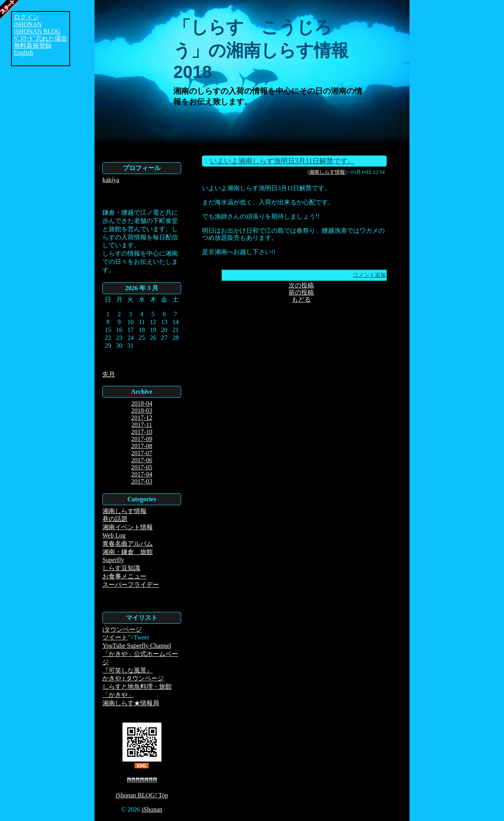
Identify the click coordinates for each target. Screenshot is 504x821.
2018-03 (142, 410)
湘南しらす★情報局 (131, 703)
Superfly (113, 560)
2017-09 (142, 439)
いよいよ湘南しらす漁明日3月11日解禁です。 (282, 161)
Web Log (114, 535)
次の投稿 (301, 285)
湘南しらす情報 (124, 511)
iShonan (152, 809)
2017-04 (142, 474)
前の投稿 (301, 292)
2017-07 (142, 453)
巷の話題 (115, 519)
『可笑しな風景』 (128, 670)
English (23, 53)
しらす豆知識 (121, 568)
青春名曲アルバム (128, 544)
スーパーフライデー (131, 585)
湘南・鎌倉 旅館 (128, 552)
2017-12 (142, 418)
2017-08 (142, 446)
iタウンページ (122, 629)
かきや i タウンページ (133, 678)
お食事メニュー (124, 576)
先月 (109, 374)
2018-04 (142, 403)
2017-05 (142, 467)
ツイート (115, 637)
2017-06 (142, 460)
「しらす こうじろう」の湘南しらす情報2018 (261, 49)
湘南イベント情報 (128, 527)
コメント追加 (369, 275)
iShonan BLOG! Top (142, 795)
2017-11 (142, 425)
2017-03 (142, 481)
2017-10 (142, 432)
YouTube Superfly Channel (137, 646)
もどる (301, 299)
